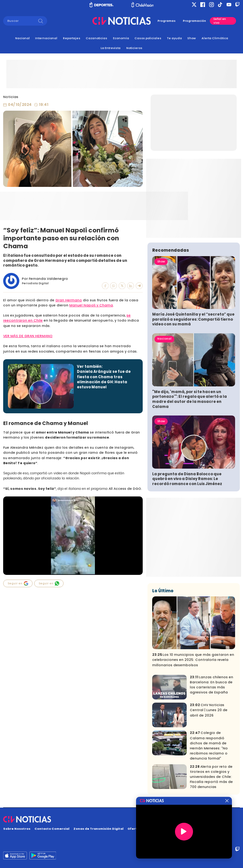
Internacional (46, 38)
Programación (194, 21)
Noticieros (134, 48)
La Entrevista (111, 48)
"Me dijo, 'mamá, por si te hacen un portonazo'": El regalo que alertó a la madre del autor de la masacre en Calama (190, 399)
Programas (167, 21)
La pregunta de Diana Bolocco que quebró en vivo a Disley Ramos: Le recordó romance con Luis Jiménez (187, 479)
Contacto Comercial (52, 829)
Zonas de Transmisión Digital (98, 829)
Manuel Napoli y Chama (91, 305)
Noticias (11, 97)
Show (192, 38)
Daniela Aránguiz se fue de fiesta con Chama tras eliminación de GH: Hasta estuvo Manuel (104, 379)
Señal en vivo (220, 21)
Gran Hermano (69, 300)
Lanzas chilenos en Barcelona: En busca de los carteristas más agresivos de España (212, 685)
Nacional (22, 38)
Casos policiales (148, 38)
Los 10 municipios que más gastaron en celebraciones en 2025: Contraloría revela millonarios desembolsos (193, 660)
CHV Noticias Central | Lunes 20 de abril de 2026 (209, 710)
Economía (121, 38)
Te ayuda (174, 38)
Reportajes (72, 38)
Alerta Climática (215, 38)
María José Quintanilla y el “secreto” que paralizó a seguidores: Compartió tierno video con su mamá (193, 319)
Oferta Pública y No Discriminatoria (158, 829)
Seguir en (18, 583)
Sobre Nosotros (17, 829)
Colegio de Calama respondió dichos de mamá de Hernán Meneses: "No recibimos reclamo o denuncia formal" (209, 745)
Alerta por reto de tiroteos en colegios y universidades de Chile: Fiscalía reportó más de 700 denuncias (211, 777)
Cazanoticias (97, 38)
